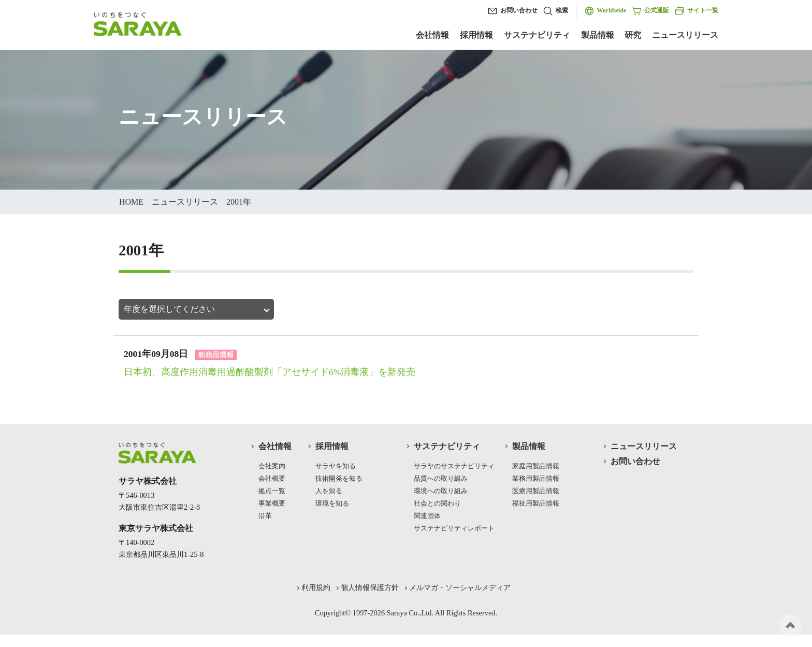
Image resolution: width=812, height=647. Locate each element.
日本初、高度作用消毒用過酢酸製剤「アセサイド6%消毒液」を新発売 (270, 372)
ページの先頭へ (790, 625)
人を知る (329, 491)
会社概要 (272, 479)
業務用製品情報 (536, 479)
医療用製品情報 (536, 491)
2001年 (239, 202)
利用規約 (316, 587)
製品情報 (598, 35)
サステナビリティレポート (454, 528)
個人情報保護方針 (370, 587)
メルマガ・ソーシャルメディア (460, 587)
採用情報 (476, 35)
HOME (131, 202)
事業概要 (272, 504)
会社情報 (432, 35)
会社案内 (272, 466)
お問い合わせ (519, 10)
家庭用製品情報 (536, 466)
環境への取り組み (441, 491)
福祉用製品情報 (536, 504)
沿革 (265, 516)
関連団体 (427, 516)
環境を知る (332, 504)
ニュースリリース (685, 35)
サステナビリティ (537, 35)
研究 (633, 35)
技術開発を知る (339, 479)
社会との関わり (437, 504)
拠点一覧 (272, 491)
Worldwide (612, 10)
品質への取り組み (441, 479)
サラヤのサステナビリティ (454, 466)
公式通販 (650, 11)
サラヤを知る (336, 466)
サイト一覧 (696, 11)
